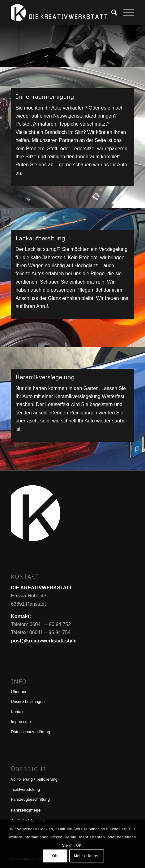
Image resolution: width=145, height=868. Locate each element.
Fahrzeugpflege (26, 810)
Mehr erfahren (87, 856)
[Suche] (111, 13)
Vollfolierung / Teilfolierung (34, 779)
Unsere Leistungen (28, 702)
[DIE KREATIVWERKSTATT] (60, 13)
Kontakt (18, 712)
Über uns (19, 692)
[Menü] (126, 13)
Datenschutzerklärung (30, 732)
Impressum (21, 722)
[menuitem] (111, 13)
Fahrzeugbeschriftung (30, 799)
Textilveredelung (25, 789)
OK (55, 856)
